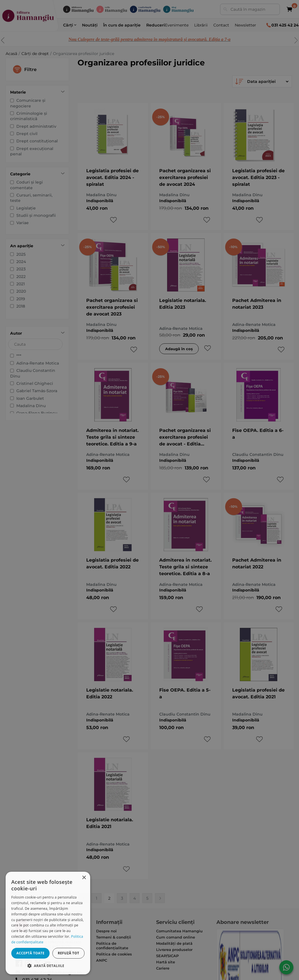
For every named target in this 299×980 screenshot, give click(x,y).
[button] (48, 965)
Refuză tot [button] (68, 953)
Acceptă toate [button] (30, 953)
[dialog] (48, 923)
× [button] (84, 878)
